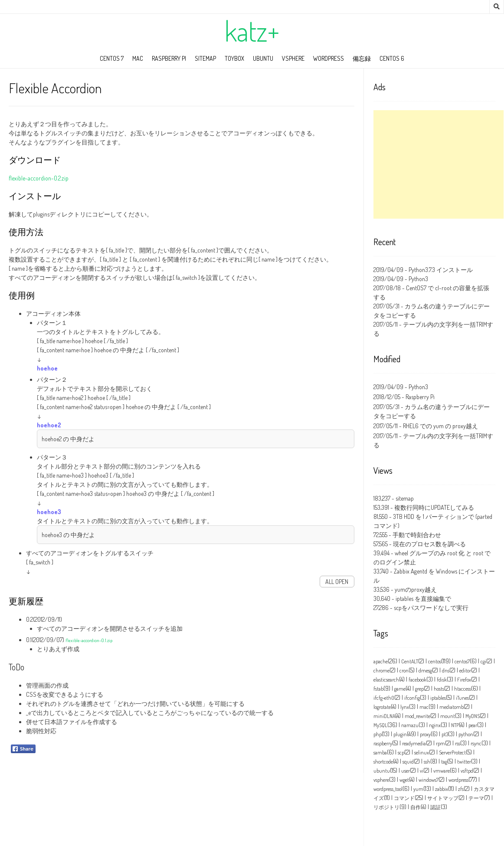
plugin (400, 734)
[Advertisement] (439, 164)
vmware (442, 771)
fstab (378, 689)
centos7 (462, 661)
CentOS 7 (112, 58)
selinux (422, 753)
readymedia (414, 743)
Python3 (418, 279)
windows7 (429, 780)
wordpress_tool (388, 789)
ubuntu (263, 58)
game (400, 689)
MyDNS (473, 716)
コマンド (404, 798)
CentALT (410, 661)
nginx (435, 725)
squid (408, 762)
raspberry (383, 743)
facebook (417, 680)
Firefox (464, 680)
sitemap (205, 58)
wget (404, 780)
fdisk (442, 680)
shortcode (383, 762)
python (466, 734)
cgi (483, 661)
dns (446, 671)
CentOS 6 (392, 58)
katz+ (252, 31)
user (406, 771)
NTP (455, 725)
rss (458, 743)
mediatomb (452, 707)
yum (418, 789)
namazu (410, 725)
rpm (440, 743)
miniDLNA (384, 716)
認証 (435, 807)
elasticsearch (386, 680)
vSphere (293, 58)
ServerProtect (452, 753)
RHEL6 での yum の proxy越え (440, 426)
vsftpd (467, 771)
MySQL (380, 725)
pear (473, 725)
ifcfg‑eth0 (384, 698)
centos (435, 661)
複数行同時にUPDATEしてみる (434, 507)
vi (422, 771)
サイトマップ (443, 798)
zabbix (442, 789)
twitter (464, 762)
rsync (476, 743)
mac (138, 58)
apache (381, 661)
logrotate (382, 707)
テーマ (476, 798)
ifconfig (412, 698)
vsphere (381, 780)
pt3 (445, 734)
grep (419, 689)
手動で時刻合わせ (417, 535)
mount (448, 716)
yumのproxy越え (416, 589)
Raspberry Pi (169, 58)
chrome (381, 671)
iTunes (462, 698)
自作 (416, 807)
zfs (461, 789)
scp (401, 753)
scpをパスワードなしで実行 (431, 608)
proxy (425, 734)
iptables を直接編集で (423, 598)
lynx (405, 707)
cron (404, 671)
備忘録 (362, 58)
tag (444, 762)
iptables (438, 698)
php (378, 734)
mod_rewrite (417, 716)
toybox (234, 58)
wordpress (329, 58)
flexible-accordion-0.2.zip (39, 178)
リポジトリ (386, 807)
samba (380, 753)
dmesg (425, 671)
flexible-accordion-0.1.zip (89, 640)
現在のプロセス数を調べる (429, 544)
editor (465, 671)
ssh (427, 762)
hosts (439, 689)
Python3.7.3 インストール (441, 270)
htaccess (463, 689)
